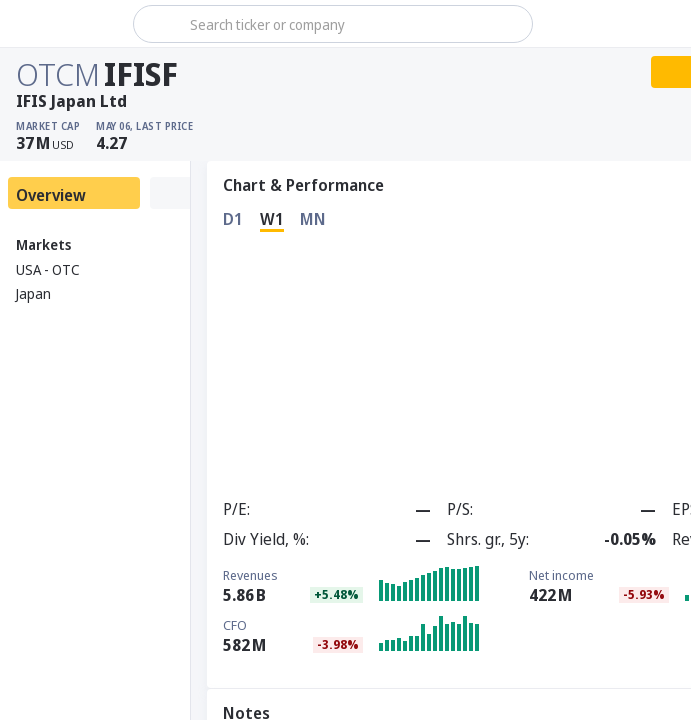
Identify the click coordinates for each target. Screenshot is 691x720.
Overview (51, 195)
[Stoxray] (64, 24)
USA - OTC (48, 269)
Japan (33, 293)
